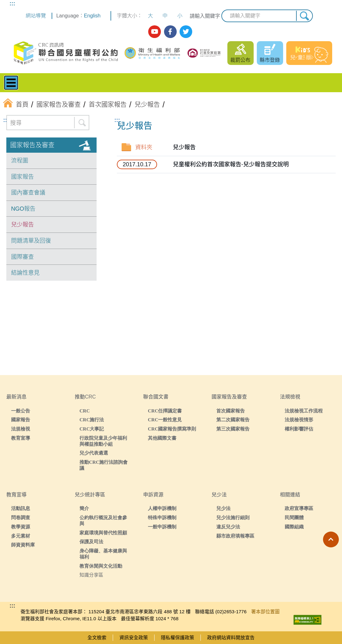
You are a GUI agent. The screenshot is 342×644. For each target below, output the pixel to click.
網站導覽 (36, 16)
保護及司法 (91, 542)
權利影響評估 (299, 429)
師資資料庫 (23, 545)
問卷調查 (21, 517)
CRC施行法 (92, 420)
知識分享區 (91, 575)
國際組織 (294, 527)
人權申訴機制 (162, 508)
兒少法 (223, 508)
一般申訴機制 (162, 527)
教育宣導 (21, 438)
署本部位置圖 (265, 612)
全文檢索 (97, 638)
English (92, 16)
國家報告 (22, 177)
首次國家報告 (231, 411)
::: (12, 3)
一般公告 (21, 411)
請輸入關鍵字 (205, 16)
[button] (331, 539)
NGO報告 (23, 209)
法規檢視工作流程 (304, 411)
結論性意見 (25, 273)
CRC (85, 411)
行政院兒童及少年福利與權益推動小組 (103, 441)
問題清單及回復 (31, 241)
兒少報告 (22, 225)
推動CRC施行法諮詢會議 (104, 465)
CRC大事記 (92, 429)
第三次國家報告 (233, 429)
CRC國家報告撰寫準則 (172, 429)
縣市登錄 (270, 60)
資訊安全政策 (134, 638)
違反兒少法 (228, 527)
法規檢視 (21, 429)
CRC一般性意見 (165, 420)
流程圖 (20, 161)
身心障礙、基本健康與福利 (103, 554)
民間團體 (294, 517)
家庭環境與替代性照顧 (103, 533)
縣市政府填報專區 (235, 536)
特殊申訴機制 (162, 517)
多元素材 (21, 536)
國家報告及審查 (32, 145)
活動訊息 (21, 508)
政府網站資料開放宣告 (231, 638)
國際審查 (22, 257)
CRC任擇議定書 (165, 411)
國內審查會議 (28, 193)
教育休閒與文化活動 (101, 566)
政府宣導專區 (299, 508)
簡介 (84, 508)
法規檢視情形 (299, 420)
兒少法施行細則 (233, 517)
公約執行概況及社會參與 (103, 520)
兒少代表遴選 (94, 453)
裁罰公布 (240, 60)
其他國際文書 (162, 438)
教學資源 (21, 527)
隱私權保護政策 (177, 638)
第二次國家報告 (233, 420)
